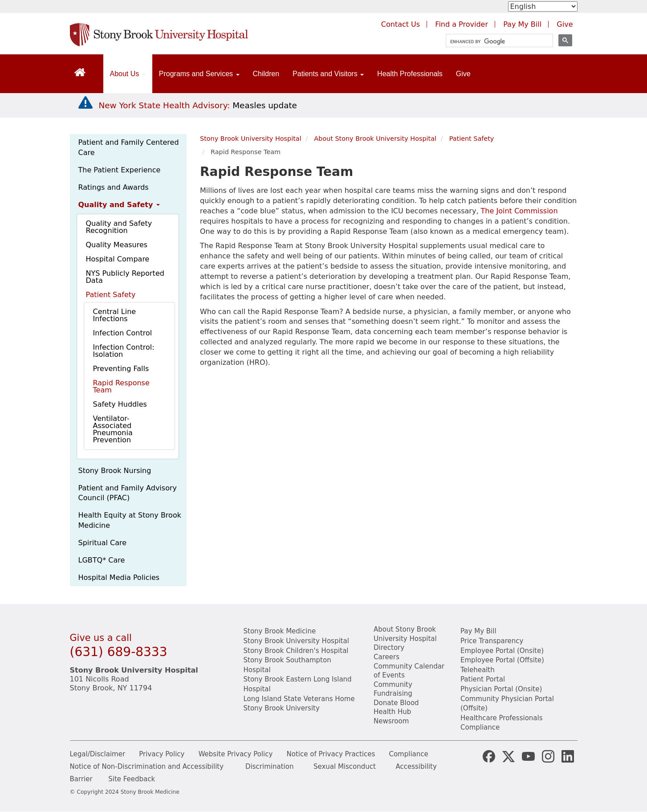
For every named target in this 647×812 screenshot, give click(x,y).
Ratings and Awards (114, 187)
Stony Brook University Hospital (251, 139)
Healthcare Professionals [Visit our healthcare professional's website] (502, 718)
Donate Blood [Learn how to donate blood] (396, 703)
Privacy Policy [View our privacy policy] (162, 754)
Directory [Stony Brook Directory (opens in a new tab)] (389, 648)
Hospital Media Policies (119, 577)
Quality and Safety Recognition (119, 227)
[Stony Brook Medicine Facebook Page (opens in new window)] (489, 756)
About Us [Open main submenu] (128, 74)
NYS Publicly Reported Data (125, 277)
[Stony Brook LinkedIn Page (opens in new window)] (568, 756)
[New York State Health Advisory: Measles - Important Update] (85, 103)
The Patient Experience (120, 170)
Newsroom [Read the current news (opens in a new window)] (391, 721)
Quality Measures (117, 245)
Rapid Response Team (121, 386)
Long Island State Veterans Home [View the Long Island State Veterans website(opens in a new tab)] (299, 699)
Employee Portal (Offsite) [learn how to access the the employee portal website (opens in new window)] (502, 660)
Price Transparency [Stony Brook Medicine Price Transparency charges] (492, 641)
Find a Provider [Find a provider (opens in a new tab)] (462, 24)
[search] (495, 42)
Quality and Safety (119, 205)
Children (266, 74)
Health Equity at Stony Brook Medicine (130, 520)
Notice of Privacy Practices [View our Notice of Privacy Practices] (331, 754)
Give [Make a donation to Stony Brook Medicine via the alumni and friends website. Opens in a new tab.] (565, 24)
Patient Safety (111, 295)
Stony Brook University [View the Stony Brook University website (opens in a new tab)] (282, 708)
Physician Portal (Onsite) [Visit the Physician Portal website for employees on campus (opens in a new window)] (501, 689)
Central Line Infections (115, 315)
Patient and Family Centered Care (129, 147)
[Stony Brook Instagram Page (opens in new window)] (548, 756)
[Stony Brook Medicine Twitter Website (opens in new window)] (528, 756)
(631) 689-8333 (119, 652)
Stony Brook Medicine (280, 631)
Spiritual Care (103, 543)
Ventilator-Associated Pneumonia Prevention (113, 429)
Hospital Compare (118, 259)
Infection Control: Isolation (124, 351)
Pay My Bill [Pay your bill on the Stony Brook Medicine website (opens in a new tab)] (522, 24)
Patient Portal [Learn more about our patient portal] (483, 679)
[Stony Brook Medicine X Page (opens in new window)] (509, 756)
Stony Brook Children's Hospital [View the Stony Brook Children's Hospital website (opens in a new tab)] (296, 651)
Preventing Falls (121, 369)
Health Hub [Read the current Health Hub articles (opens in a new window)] (392, 712)
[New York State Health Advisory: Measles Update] (198, 105)
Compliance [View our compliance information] (480, 727)
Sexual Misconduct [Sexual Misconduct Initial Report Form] (345, 767)
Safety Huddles (120, 404)
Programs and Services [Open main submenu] (199, 74)
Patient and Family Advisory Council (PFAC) (128, 493)
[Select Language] (543, 6)
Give (463, 74)
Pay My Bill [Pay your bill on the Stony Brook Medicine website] (478, 631)
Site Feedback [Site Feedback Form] (132, 779)
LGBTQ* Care (102, 560)
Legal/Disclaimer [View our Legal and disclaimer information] (98, 754)
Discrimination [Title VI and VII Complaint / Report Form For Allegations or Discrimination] (269, 767)
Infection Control (123, 333)
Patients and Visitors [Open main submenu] (328, 74)
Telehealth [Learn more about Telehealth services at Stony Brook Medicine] (478, 670)
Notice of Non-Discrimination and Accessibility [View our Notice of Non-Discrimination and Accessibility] (147, 767)
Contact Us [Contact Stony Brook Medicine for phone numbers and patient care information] (401, 24)
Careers (387, 657)
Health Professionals (410, 74)
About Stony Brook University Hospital (375, 139)
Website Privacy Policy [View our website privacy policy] (236, 754)
